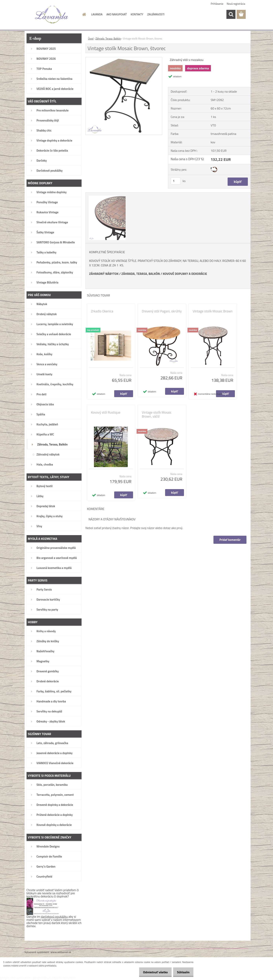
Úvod (91, 39)
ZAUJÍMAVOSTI (156, 14)
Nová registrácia (236, 4)
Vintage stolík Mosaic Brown (213, 311)
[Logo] (52, 15)
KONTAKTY (137, 14)
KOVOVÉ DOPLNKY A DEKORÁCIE (185, 274)
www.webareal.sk (61, 952)
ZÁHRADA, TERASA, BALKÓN (141, 274)
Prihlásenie (217, 4)
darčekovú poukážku (54, 917)
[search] (231, 14)
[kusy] (176, 181)
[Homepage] (84, 14)
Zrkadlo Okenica (102, 311)
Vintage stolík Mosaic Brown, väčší (157, 414)
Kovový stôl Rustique (106, 412)
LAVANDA (97, 14)
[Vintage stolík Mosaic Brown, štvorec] (124, 59)
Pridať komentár (230, 540)
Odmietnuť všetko (152, 972)
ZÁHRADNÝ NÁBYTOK (104, 274)
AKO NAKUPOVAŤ (116, 14)
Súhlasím (182, 972)
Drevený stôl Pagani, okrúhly (162, 311)
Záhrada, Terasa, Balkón (108, 39)
